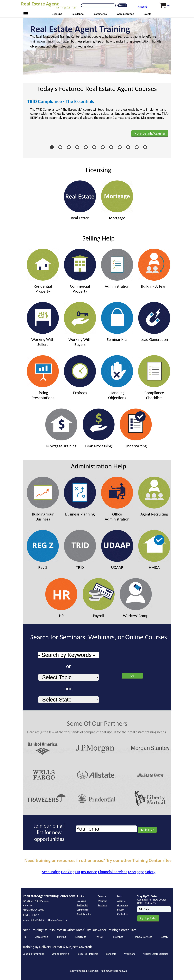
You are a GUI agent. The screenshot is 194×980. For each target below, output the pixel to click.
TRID (80, 550)
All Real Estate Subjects (156, 954)
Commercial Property (80, 271)
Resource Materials (87, 954)
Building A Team (154, 269)
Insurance (89, 872)
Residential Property (43, 271)
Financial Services (113, 872)
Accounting (51, 872)
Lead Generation (154, 322)
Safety (150, 872)
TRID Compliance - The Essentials (61, 101)
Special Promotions (33, 954)
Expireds (80, 375)
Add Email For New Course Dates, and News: (152, 901)
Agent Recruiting (154, 497)
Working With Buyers (80, 324)
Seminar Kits (117, 322)
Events (147, 14)
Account (142, 7)
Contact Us (123, 914)
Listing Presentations (43, 378)
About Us (122, 901)
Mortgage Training (61, 428)
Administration (126, 14)
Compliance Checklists (154, 378)
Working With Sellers (43, 324)
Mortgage (117, 200)
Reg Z (43, 550)
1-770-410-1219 (31, 915)
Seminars (102, 905)
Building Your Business (43, 499)
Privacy (121, 910)
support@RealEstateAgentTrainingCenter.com (45, 920)
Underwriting (136, 428)
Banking (68, 872)
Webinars (102, 901)
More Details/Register (150, 133)
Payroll (99, 598)
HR (61, 598)
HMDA (154, 550)
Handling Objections (117, 378)
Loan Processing (99, 428)
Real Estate (80, 200)
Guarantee (123, 905)
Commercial (101, 14)
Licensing (57, 14)
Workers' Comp (136, 598)
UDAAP (117, 550)
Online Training (60, 954)
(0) (168, 6)
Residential (78, 14)
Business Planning (80, 497)
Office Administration (117, 499)
